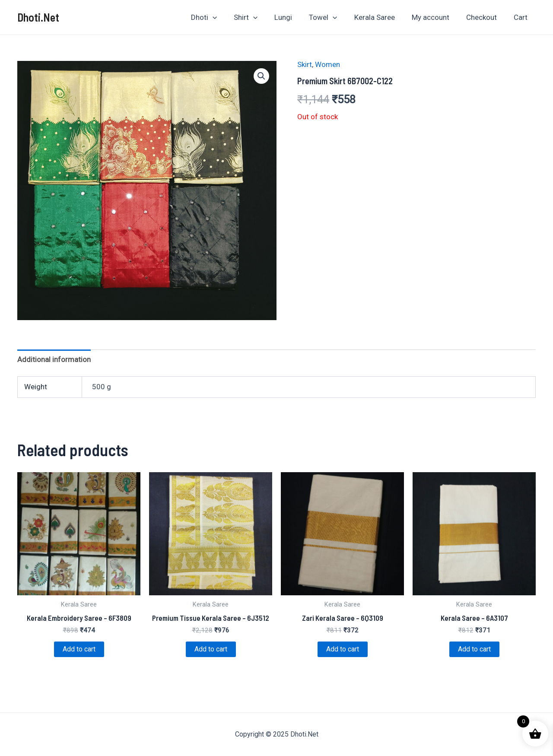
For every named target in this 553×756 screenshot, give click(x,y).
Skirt (305, 64)
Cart (521, 17)
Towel (333, 17)
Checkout (485, 17)
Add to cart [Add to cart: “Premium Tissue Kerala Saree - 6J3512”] (211, 649)
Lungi (295, 17)
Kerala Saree (382, 17)
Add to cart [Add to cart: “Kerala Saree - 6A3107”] (474, 649)
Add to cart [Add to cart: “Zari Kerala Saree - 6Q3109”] (343, 649)
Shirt (260, 17)
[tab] (54, 359)
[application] (229, 17)
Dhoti (220, 17)
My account (436, 17)
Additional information (54, 359)
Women (327, 64)
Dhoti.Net (38, 17)
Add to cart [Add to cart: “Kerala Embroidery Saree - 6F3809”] (79, 649)
